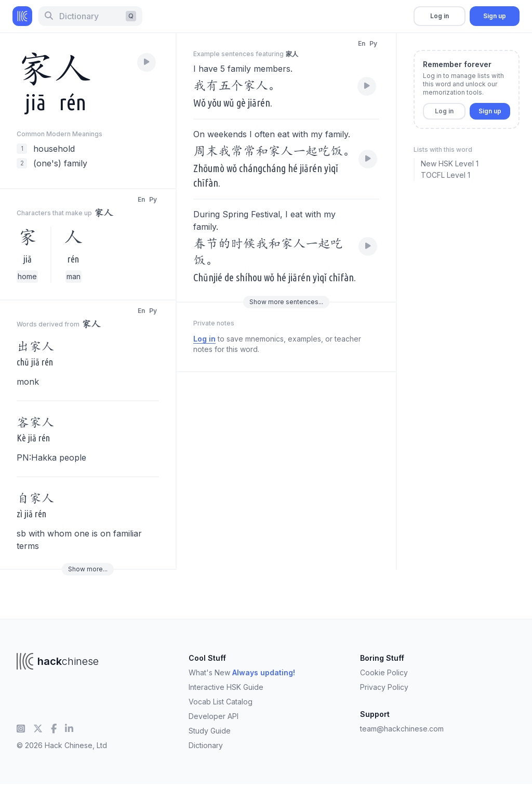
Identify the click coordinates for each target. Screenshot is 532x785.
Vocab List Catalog (221, 702)
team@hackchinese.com (402, 729)
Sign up (495, 16)
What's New (242, 672)
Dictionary (206, 745)
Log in (440, 16)
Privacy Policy (384, 687)
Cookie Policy (384, 672)
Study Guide (210, 731)
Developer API (214, 716)
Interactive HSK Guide (226, 687)
